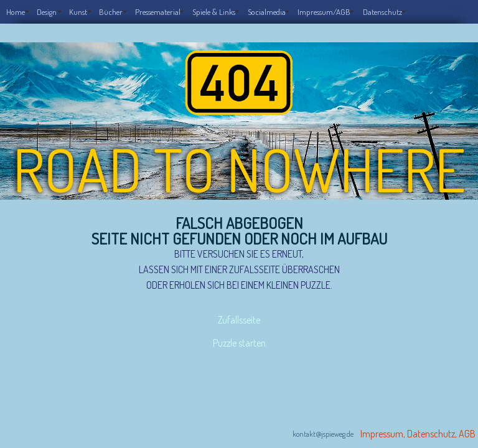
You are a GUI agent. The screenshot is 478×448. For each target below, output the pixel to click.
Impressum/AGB (324, 12)
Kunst (78, 12)
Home (16, 12)
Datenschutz (382, 12)
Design (47, 12)
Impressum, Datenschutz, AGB (418, 419)
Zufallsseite (239, 316)
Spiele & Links (214, 12)
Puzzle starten (239, 332)
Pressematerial (158, 12)
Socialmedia (267, 12)
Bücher (111, 12)
